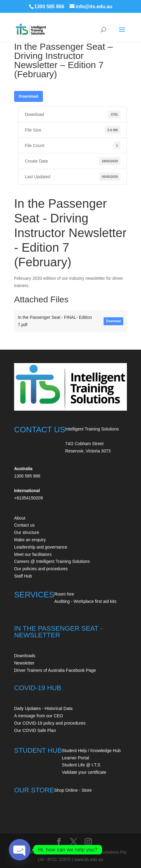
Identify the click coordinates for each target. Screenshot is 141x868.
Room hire (64, 594)
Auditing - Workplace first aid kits (85, 601)
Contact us (24, 525)
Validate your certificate (84, 772)
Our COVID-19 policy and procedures (50, 723)
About (20, 518)
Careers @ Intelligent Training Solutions (52, 561)
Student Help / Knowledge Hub (91, 751)
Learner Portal (76, 758)
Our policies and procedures (41, 569)
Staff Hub (23, 576)
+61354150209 (29, 498)
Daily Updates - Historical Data (43, 708)
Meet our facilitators (33, 554)
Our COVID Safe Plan (35, 730)
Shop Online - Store (73, 790)
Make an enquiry (30, 540)
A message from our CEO (39, 716)
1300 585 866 (49, 7)
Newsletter (24, 663)
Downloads (25, 656)
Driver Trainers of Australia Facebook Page (55, 670)
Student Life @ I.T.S (81, 765)
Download (29, 96)
